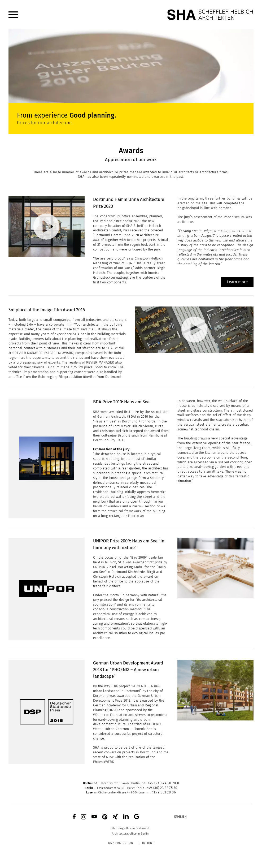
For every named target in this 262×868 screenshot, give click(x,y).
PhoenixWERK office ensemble (123, 216)
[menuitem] (13, 15)
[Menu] (13, 15)
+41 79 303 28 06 (163, 792)
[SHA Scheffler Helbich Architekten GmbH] (210, 15)
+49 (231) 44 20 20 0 (163, 783)
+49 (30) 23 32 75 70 (162, 788)
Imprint (148, 843)
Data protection (121, 843)
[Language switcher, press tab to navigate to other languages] (180, 817)
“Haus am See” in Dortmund (115, 421)
